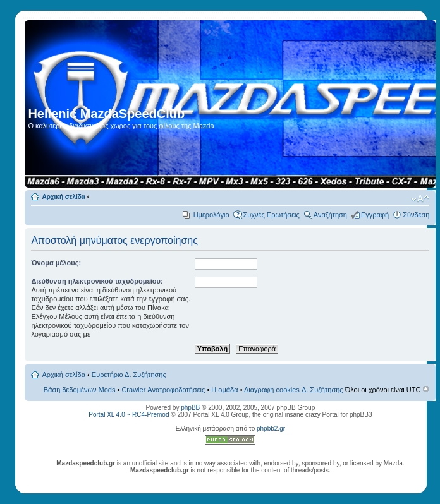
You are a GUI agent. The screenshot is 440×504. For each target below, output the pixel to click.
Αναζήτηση (330, 215)
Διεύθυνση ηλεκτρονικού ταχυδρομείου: (97, 281)
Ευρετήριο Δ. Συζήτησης (129, 375)
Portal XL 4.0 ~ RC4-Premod (129, 415)
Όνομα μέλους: (56, 263)
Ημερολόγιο (211, 215)
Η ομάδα (224, 390)
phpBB (190, 408)
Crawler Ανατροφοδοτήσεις (163, 390)
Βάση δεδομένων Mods (80, 390)
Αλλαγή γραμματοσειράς (420, 199)
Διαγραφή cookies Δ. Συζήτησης (294, 390)
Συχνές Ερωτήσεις (272, 215)
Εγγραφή (375, 215)
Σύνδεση (416, 215)
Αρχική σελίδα (64, 197)
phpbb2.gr (271, 429)
